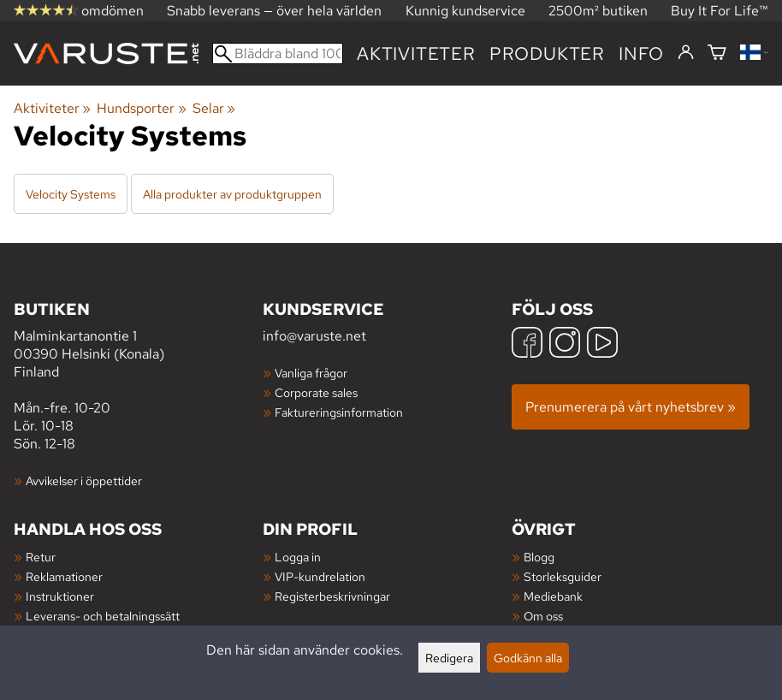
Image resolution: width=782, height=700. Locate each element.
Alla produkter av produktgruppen (232, 194)
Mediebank (553, 596)
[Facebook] (527, 344)
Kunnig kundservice (465, 11)
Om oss (543, 616)
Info (641, 53)
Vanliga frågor (311, 373)
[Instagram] (565, 344)
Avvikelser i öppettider (84, 481)
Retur (41, 557)
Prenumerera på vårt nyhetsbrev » (631, 407)
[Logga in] (686, 53)
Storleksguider (563, 576)
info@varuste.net (314, 336)
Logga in (298, 557)
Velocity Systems (71, 194)
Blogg (539, 557)
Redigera (449, 658)
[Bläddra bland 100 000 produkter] (278, 53)
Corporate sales (316, 392)
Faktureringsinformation (339, 412)
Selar (214, 108)
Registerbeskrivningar (332, 596)
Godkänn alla (528, 658)
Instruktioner (60, 596)
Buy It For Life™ (720, 11)
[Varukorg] (717, 53)
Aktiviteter (416, 53)
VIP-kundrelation (320, 576)
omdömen (79, 11)
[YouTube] (602, 344)
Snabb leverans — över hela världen (274, 11)
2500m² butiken (598, 11)
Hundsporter (141, 108)
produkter (547, 53)
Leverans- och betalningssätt (103, 616)
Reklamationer (64, 576)
